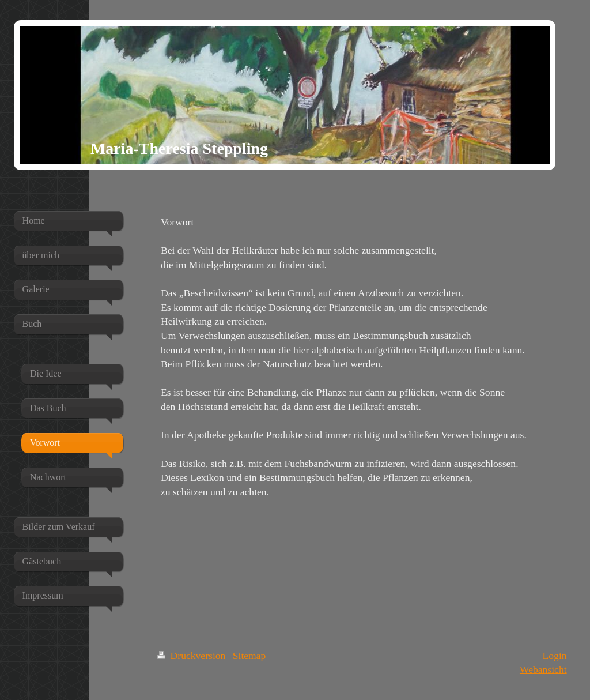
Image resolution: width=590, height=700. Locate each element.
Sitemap (249, 656)
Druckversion (193, 656)
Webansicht (543, 669)
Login (555, 656)
